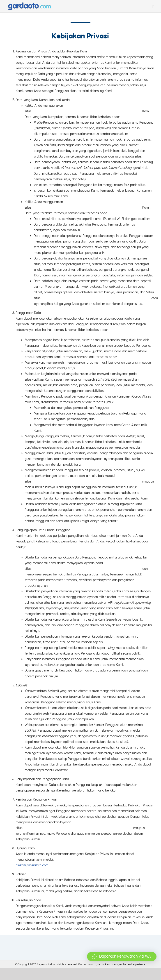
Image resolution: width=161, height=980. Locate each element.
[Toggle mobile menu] (153, 7)
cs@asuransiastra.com (32, 865)
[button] (122, 956)
